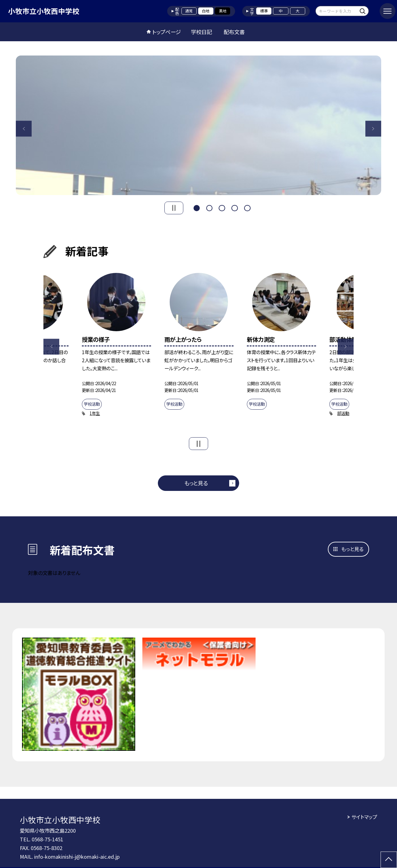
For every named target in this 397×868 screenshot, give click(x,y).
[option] (198, 125)
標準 (264, 11)
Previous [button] (24, 129)
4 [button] (234, 207)
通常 (189, 11)
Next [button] (373, 129)
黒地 (223, 11)
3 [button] (222, 207)
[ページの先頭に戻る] (389, 860)
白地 (206, 11)
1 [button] (197, 207)
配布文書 (234, 32)
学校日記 (201, 32)
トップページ (167, 32)
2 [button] (209, 207)
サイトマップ (364, 817)
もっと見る (196, 483)
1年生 (95, 413)
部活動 (343, 413)
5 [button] (247, 207)
